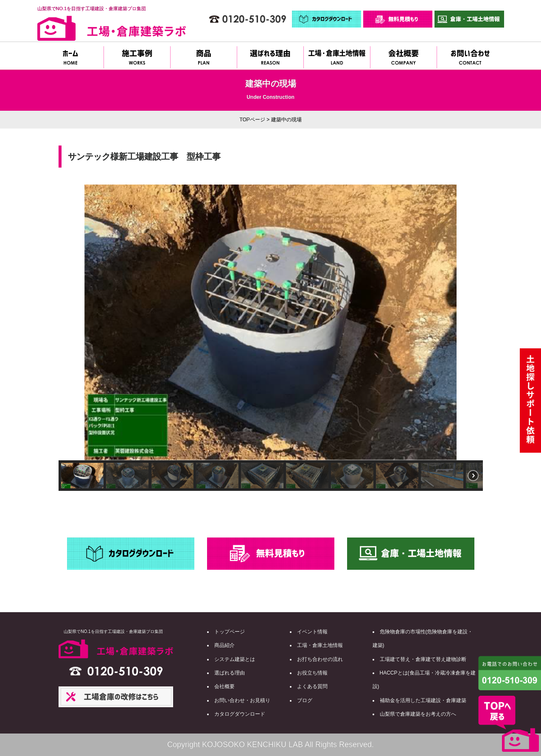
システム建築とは (235, 659)
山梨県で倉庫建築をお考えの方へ (418, 714)
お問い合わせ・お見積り (242, 700)
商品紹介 (224, 645)
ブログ (305, 700)
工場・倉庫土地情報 (320, 645)
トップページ (230, 632)
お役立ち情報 (312, 673)
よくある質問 (312, 686)
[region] (271, 338)
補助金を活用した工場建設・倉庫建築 (423, 700)
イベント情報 (312, 632)
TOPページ (252, 120)
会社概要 (224, 686)
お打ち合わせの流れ (320, 659)
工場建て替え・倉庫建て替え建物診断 (423, 659)
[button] (72, 322)
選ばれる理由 (230, 673)
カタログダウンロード (240, 714)
